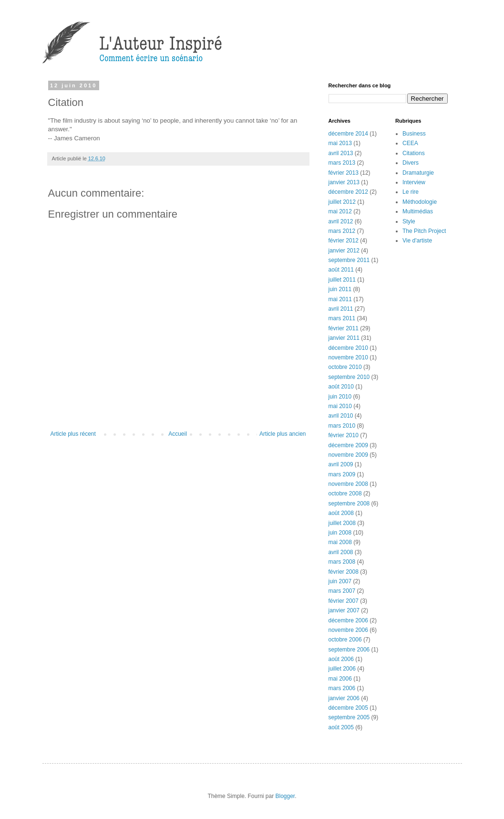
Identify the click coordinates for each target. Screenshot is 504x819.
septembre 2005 (349, 717)
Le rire (411, 192)
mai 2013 (340, 143)
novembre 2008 (348, 484)
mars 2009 (342, 474)
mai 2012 (340, 211)
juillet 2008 (342, 523)
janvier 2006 (344, 698)
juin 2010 (340, 397)
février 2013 (344, 173)
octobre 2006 (345, 640)
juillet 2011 (342, 280)
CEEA (410, 143)
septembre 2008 (349, 504)
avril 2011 (341, 309)
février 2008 (344, 572)
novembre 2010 (348, 357)
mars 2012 (342, 231)
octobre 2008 (345, 493)
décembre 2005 (348, 708)
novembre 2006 (348, 630)
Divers (411, 163)
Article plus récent (73, 434)
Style (409, 221)
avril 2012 (341, 221)
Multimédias (418, 211)
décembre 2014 (348, 134)
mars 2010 (342, 426)
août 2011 (341, 270)
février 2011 (344, 328)
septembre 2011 (349, 260)
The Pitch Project (424, 231)
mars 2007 (342, 591)
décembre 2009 (348, 445)
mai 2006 (340, 679)
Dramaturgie (418, 173)
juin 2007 (340, 581)
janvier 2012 (344, 251)
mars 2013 (342, 163)
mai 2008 (340, 542)
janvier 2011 (344, 338)
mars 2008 (342, 562)
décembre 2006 (348, 620)
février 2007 (344, 601)
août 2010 (341, 387)
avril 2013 (341, 153)
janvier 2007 (344, 610)
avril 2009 (341, 464)
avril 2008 (341, 552)
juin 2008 (340, 533)
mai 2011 (340, 299)
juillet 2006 (342, 669)
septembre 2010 (349, 377)
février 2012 (344, 241)
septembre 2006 (349, 650)
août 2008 (341, 513)
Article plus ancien (283, 434)
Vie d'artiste (417, 241)
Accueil (178, 434)
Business (414, 134)
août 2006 (341, 659)
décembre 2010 (348, 348)
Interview (414, 182)
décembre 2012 (348, 192)
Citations (414, 153)
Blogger (285, 796)
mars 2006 (342, 688)
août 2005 (341, 727)
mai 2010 (340, 406)
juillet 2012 (342, 202)
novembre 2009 (348, 455)
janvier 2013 (344, 182)
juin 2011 (340, 289)
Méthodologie (420, 202)
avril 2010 (341, 416)
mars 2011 (342, 318)
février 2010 (344, 435)
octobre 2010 (345, 367)
